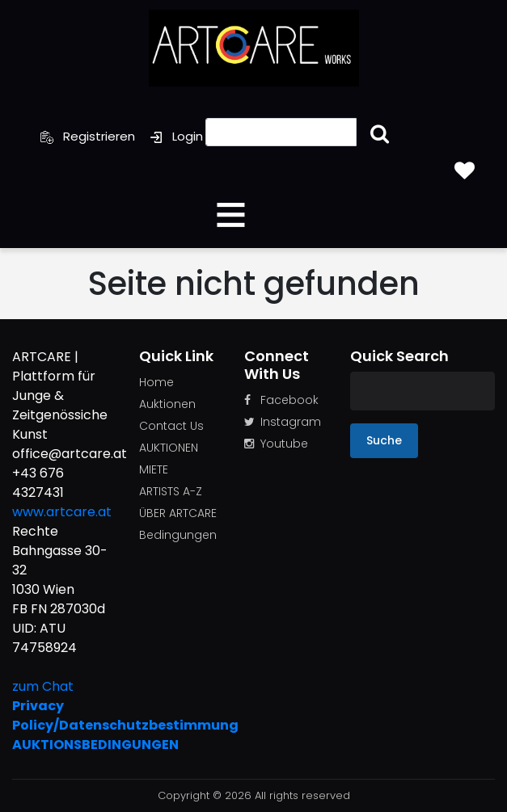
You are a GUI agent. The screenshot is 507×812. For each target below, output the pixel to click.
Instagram (283, 422)
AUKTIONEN (169, 448)
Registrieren (88, 136)
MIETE (154, 469)
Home (156, 382)
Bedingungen (178, 535)
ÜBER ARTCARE (178, 513)
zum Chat (43, 686)
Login (176, 136)
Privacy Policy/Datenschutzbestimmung (63, 715)
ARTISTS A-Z (171, 491)
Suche (384, 440)
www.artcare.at (62, 512)
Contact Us (171, 426)
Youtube (276, 444)
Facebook (281, 400)
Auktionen (167, 404)
